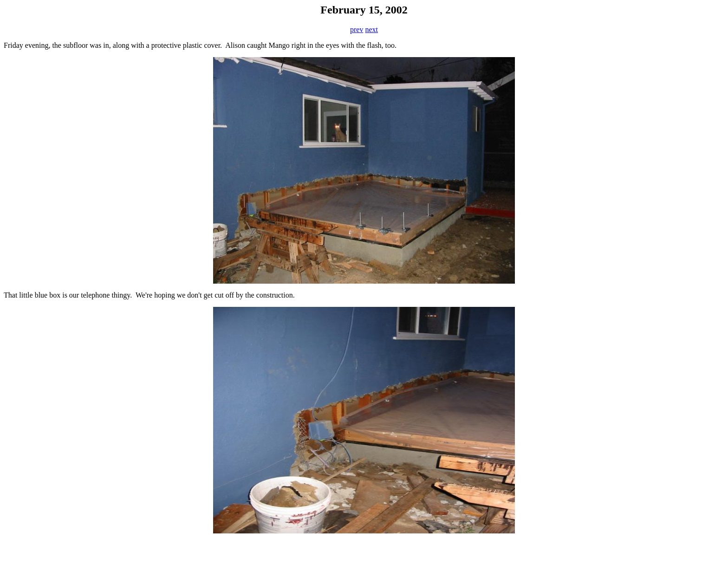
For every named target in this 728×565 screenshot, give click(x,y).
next (371, 29)
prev (357, 29)
